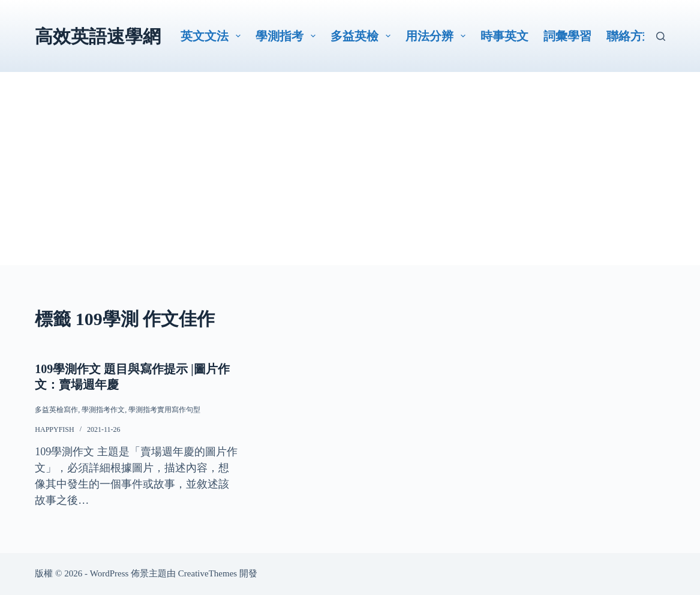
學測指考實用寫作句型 (164, 410)
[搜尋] (661, 36)
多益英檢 (363, 36)
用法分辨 (438, 36)
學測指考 (288, 36)
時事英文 (504, 36)
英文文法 (213, 36)
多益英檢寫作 (56, 410)
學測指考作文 (103, 410)
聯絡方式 (630, 36)
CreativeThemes (208, 573)
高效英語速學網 (98, 36)
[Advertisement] (350, 181)
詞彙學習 (567, 36)
